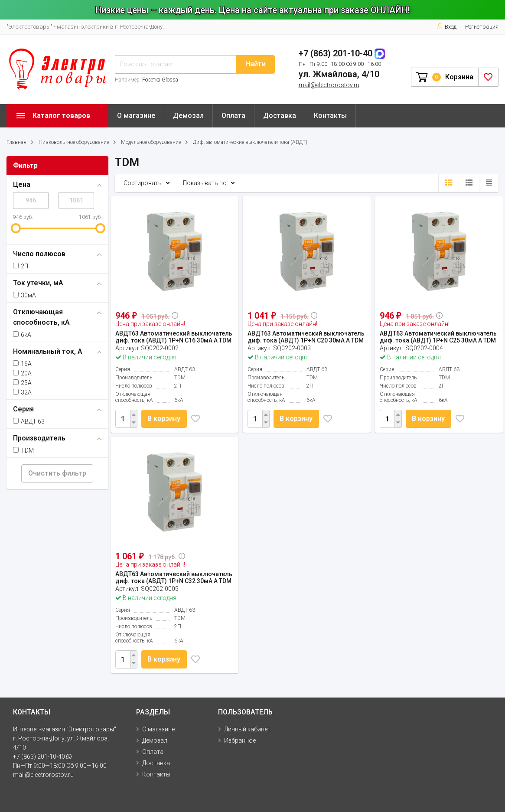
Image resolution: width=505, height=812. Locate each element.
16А (22, 364)
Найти (256, 64)
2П (21, 266)
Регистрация (482, 27)
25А (22, 383)
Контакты (330, 116)
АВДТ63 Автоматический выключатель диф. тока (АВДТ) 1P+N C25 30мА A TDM (438, 337)
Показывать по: (205, 183)
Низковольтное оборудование (74, 142)
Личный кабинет (247, 729)
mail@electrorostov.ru (329, 85)
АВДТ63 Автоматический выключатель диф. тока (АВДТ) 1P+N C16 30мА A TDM (174, 337)
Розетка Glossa (160, 80)
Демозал (188, 116)
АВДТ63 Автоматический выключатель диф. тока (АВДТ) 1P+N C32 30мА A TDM (174, 577)
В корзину (165, 419)
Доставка (280, 116)
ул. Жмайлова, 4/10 (339, 74)
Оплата (233, 116)
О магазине (136, 116)
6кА (22, 335)
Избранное (240, 740)
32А (22, 392)
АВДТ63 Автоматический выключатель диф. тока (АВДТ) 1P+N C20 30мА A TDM (306, 337)
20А (22, 373)
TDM (23, 450)
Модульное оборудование (151, 142)
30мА (24, 295)
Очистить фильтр (57, 473)
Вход (447, 27)
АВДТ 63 (29, 421)
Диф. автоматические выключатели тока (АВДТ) (250, 142)
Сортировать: (143, 183)
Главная (16, 142)
